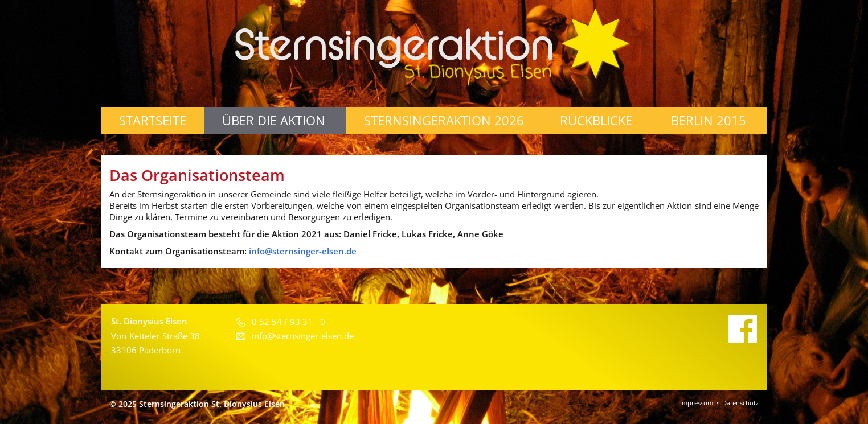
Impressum (697, 403)
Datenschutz (740, 403)
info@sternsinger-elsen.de (303, 251)
